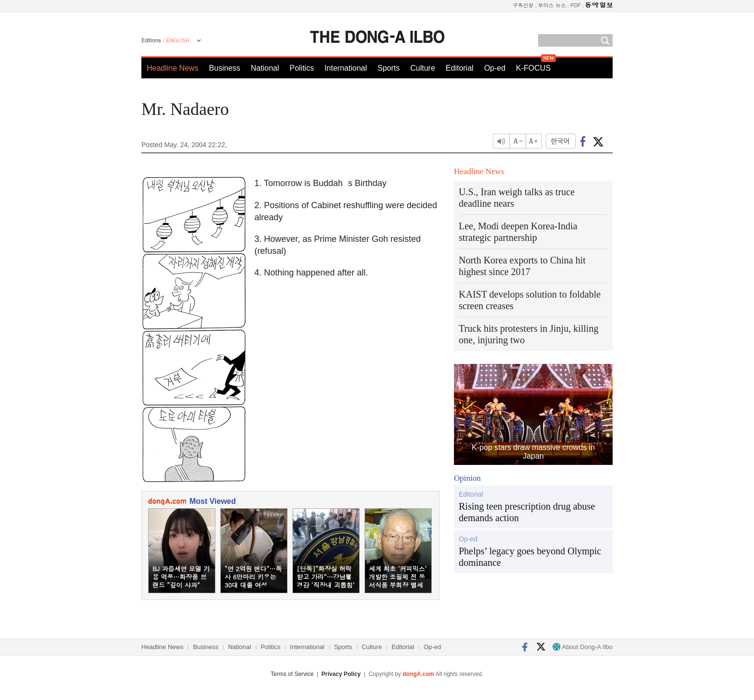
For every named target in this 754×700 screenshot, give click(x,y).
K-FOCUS (533, 68)
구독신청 (523, 5)
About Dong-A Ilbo (583, 647)
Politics (302, 68)
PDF (576, 5)
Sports (389, 68)
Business (225, 68)
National (265, 68)
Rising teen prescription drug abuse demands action (527, 512)
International (346, 68)
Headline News (173, 68)
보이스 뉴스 (552, 5)
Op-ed (495, 68)
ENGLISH (178, 40)
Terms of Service (292, 674)
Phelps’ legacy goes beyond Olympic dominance (530, 557)
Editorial (460, 68)
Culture (423, 68)
